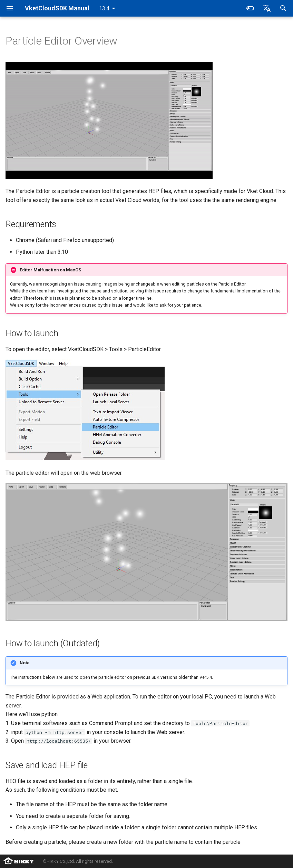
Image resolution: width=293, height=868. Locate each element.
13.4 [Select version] (104, 8)
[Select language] (267, 8)
